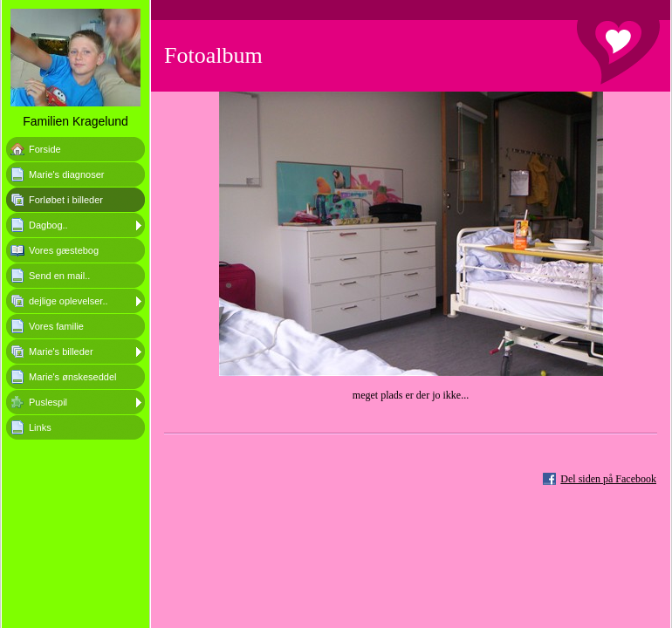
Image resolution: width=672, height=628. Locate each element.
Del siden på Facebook (608, 479)
